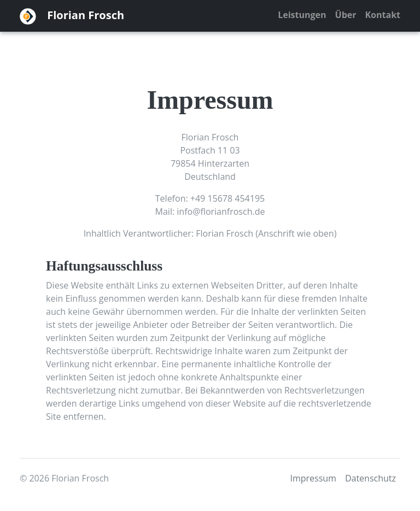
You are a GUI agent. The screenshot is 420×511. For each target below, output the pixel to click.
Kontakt (383, 15)
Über (346, 15)
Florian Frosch (72, 16)
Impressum (313, 478)
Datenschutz (371, 478)
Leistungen (302, 15)
